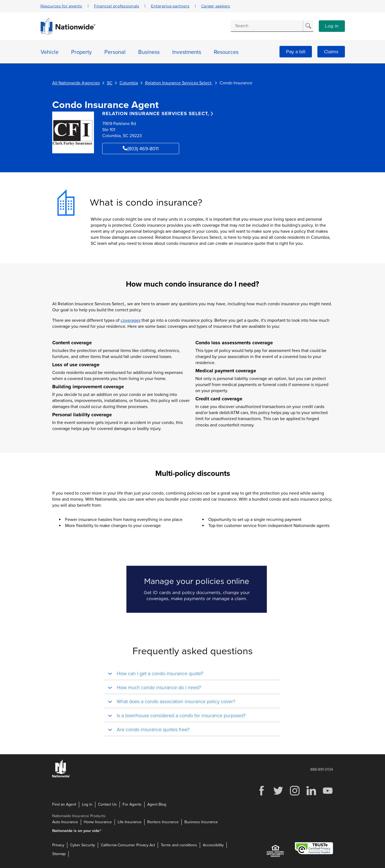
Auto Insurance (65, 822)
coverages (131, 320)
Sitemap (59, 854)
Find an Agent (64, 804)
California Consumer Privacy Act (128, 845)
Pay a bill (296, 52)
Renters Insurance (163, 822)
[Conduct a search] (267, 26)
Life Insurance (130, 822)
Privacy (58, 845)
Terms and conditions (179, 845)
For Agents (132, 804)
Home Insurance (98, 822)
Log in (332, 26)
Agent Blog (157, 804)
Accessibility (213, 845)
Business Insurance (201, 822)
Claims (331, 52)
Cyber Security (83, 845)
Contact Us (107, 804)
